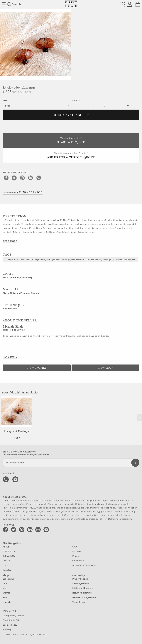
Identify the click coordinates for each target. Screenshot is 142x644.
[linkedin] (31, 178)
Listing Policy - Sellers (14, 616)
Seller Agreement (81, 584)
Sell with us (9, 556)
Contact (7, 561)
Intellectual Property (83, 588)
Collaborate (78, 561)
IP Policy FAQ (9, 611)
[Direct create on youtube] (47, 529)
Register (7, 570)
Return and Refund (82, 593)
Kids (5, 598)
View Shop (105, 368)
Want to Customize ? (71, 141)
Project (76, 556)
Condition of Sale (11, 620)
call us (6, 479)
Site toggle (4, 4)
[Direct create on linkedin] (31, 529)
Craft (75, 547)
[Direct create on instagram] (39, 529)
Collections (8, 579)
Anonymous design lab (84, 565)
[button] (140, 418)
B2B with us (9, 551)
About (6, 547)
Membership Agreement (85, 598)
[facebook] (6, 178)
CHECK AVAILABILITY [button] (71, 115)
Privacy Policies (80, 579)
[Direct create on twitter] (14, 529)
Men (5, 588)
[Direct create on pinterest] (22, 529)
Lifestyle (7, 602)
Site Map (7, 630)
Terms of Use (79, 602)
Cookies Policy (10, 625)
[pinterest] (22, 178)
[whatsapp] (39, 178)
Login (6, 565)
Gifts (5, 584)
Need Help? (23, 192)
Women (7, 593)
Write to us (16, 479)
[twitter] (14, 178)
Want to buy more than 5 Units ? (71, 156)
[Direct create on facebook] (6, 529)
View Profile (37, 368)
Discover (77, 551)
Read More (10, 241)
